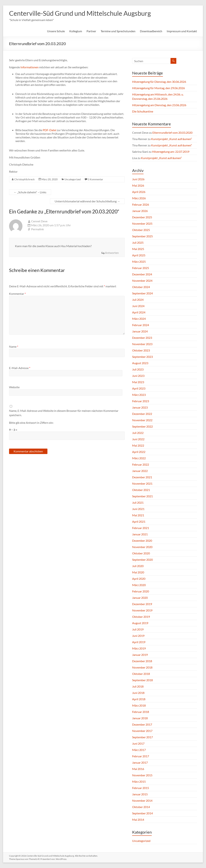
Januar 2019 (140, 655)
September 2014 (142, 813)
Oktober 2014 (141, 807)
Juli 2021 (138, 502)
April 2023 (139, 388)
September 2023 (142, 357)
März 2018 (139, 705)
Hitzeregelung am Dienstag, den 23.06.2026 (159, 105)
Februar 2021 (141, 528)
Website (14, 387)
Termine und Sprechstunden (118, 31)
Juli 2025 (138, 243)
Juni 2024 (138, 306)
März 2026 (139, 198)
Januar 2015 (140, 794)
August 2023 (140, 363)
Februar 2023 (141, 401)
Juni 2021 (138, 509)
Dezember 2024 (142, 274)
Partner (91, 31)
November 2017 (142, 731)
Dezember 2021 (142, 477)
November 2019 (142, 610)
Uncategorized (73, 179)
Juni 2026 (138, 179)
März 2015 (139, 781)
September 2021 (142, 496)
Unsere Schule (56, 31)
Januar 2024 (140, 331)
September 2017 (142, 737)
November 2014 (142, 801)
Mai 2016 (138, 769)
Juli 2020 (138, 566)
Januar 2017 (140, 762)
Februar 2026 (141, 204)
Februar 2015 (141, 788)
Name (14, 346)
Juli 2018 (138, 686)
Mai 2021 (138, 515)
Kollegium (76, 31)
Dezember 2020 (142, 541)
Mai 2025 (138, 249)
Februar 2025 (141, 268)
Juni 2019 (138, 636)
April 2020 (139, 579)
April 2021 (139, 522)
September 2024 (142, 293)
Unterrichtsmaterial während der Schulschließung (87, 201)
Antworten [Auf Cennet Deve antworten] (112, 253)
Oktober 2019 (141, 617)
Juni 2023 (138, 376)
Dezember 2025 (142, 217)
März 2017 (139, 750)
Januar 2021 (140, 534)
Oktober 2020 (141, 553)
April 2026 (139, 192)
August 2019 (140, 623)
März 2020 (139, 585)
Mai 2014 (138, 820)
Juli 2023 (138, 369)
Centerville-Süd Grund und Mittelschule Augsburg (80, 13)
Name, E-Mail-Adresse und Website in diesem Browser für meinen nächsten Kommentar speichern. (64, 413)
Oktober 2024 (141, 287)
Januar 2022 (140, 471)
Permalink (37, 229)
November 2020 (142, 547)
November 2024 (142, 281)
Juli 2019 (138, 629)
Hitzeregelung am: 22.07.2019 (171, 152)
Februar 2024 (141, 325)
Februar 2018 (141, 712)
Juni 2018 (138, 693)
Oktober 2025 (141, 230)
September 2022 (142, 426)
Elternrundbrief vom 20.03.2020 (172, 133)
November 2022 (142, 420)
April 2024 (139, 312)
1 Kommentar (95, 179)
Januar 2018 (140, 718)
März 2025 (139, 262)
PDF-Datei (50, 130)
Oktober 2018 (141, 674)
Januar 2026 (140, 211)
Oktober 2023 (141, 350)
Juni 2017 (138, 743)
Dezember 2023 (142, 338)
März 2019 (139, 648)
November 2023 (142, 344)
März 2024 (139, 319)
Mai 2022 (138, 445)
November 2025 (142, 223)
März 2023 (139, 395)
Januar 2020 (140, 598)
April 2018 (139, 699)
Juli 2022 (138, 433)
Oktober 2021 (141, 490)
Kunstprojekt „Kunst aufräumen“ (172, 139)
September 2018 (142, 680)
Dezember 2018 (142, 661)
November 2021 (142, 483)
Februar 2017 (141, 756)
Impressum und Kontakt (182, 31)
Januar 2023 (140, 407)
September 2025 (142, 236)
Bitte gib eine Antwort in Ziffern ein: (31, 423)
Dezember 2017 (142, 724)
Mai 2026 (138, 185)
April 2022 (139, 452)
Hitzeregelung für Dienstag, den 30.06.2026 (159, 82)
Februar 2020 (141, 591)
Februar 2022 (141, 464)
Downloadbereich (151, 31)
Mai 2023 (138, 382)
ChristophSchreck (24, 179)
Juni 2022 (138, 439)
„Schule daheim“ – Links (30, 192)
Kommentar (17, 294)
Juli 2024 (138, 300)
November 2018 (142, 667)
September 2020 (142, 560)
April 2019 (139, 642)
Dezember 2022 (142, 414)
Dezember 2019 (142, 604)
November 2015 (142, 775)
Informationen (30, 67)
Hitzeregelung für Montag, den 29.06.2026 (158, 88)
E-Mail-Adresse (20, 368)
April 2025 (139, 255)
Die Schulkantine (143, 111)
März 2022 (139, 458)
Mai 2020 (138, 572)
